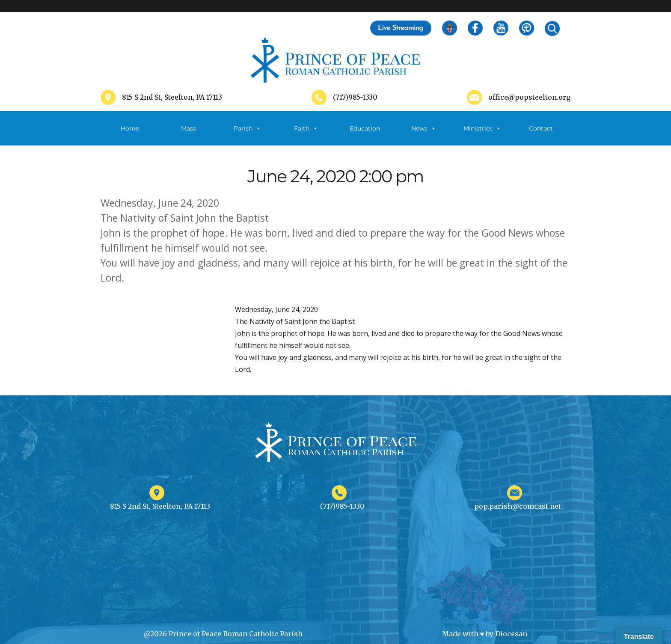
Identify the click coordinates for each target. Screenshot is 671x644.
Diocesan (511, 634)
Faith (306, 128)
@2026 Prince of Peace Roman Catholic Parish (223, 634)
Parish (247, 128)
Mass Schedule (189, 135)
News (424, 128)
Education (365, 128)
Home (130, 128)
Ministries (482, 128)
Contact (541, 128)
